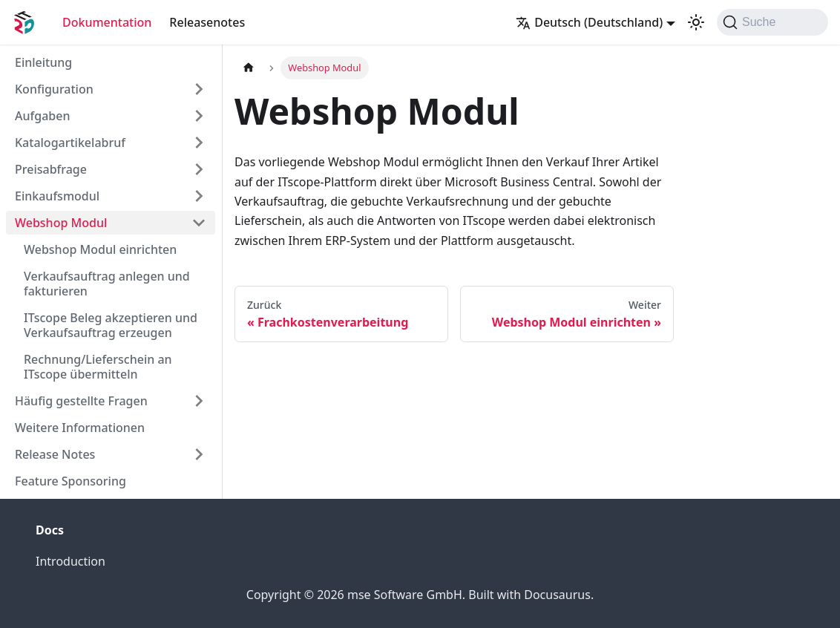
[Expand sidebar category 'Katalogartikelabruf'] (199, 143)
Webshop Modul (61, 223)
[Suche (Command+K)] (772, 22)
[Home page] (249, 68)
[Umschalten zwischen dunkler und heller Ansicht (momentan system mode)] (696, 22)
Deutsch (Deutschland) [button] (589, 22)
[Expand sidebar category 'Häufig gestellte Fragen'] (199, 401)
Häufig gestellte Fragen (81, 401)
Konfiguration (54, 89)
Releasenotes (207, 22)
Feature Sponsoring (70, 481)
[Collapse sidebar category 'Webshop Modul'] (199, 223)
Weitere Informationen (80, 428)
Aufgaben (42, 116)
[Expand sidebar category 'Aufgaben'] (199, 116)
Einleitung (43, 62)
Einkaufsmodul (57, 196)
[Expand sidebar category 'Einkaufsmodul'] (199, 196)
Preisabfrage (51, 169)
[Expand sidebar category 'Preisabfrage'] (199, 169)
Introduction (70, 561)
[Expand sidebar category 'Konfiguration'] (199, 89)
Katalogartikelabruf (70, 143)
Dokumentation (107, 22)
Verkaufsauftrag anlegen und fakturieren (107, 284)
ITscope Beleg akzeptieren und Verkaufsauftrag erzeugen (111, 325)
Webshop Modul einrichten (100, 249)
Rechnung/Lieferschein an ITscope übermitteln (98, 367)
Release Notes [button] (55, 454)
